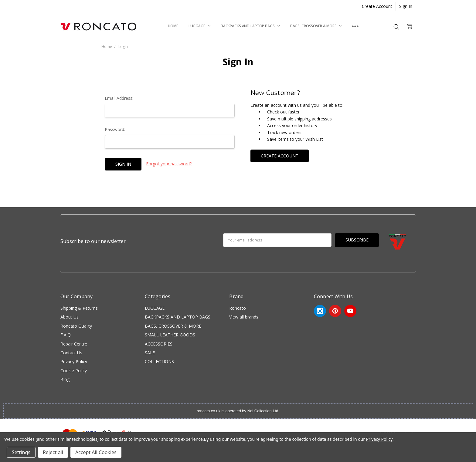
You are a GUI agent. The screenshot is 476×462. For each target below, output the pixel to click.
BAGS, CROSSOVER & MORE (316, 26)
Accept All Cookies (96, 452)
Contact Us (71, 353)
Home (173, 26)
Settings (21, 452)
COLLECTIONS (159, 361)
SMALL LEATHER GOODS (170, 335)
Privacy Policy (74, 361)
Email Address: (119, 98)
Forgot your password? (169, 164)
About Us (70, 317)
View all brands (244, 317)
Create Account (377, 6)
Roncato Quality (76, 326)
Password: (115, 129)
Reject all (53, 452)
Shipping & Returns (79, 308)
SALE (150, 353)
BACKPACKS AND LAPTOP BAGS (250, 26)
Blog (65, 379)
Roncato (238, 308)
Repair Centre (74, 344)
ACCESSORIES (159, 344)
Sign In (406, 6)
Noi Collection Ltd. (263, 411)
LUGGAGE (199, 26)
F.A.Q (66, 335)
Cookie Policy (74, 371)
